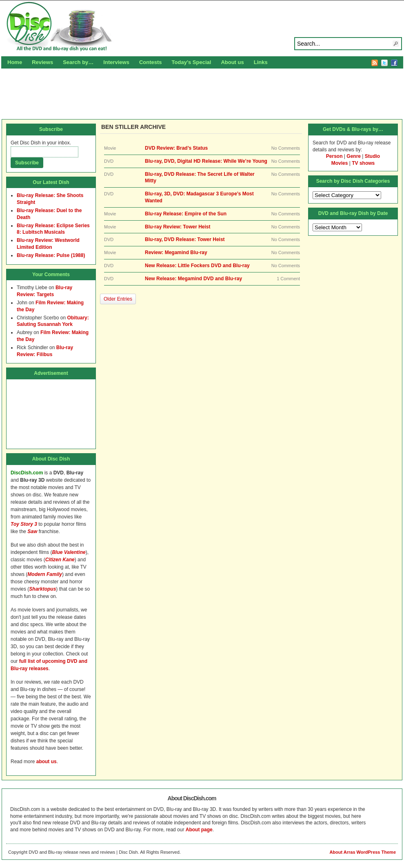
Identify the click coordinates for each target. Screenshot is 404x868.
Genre (354, 156)
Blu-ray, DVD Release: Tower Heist (185, 239)
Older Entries (118, 299)
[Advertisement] (202, 93)
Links (261, 62)
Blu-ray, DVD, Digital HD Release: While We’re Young (206, 161)
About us (232, 62)
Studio (372, 156)
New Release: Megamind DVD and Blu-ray (193, 279)
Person (334, 156)
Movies (340, 163)
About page (199, 830)
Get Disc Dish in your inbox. (41, 143)
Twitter (384, 63)
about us (47, 762)
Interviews (116, 62)
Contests (151, 62)
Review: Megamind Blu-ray (176, 252)
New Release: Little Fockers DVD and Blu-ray (197, 266)
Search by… (78, 62)
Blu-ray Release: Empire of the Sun (186, 214)
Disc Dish (202, 27)
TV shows (363, 163)
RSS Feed (375, 63)
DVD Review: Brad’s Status (176, 148)
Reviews (42, 62)
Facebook (394, 63)
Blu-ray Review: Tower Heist (178, 227)
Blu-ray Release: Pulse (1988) (51, 255)
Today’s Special (192, 62)
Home (15, 62)
